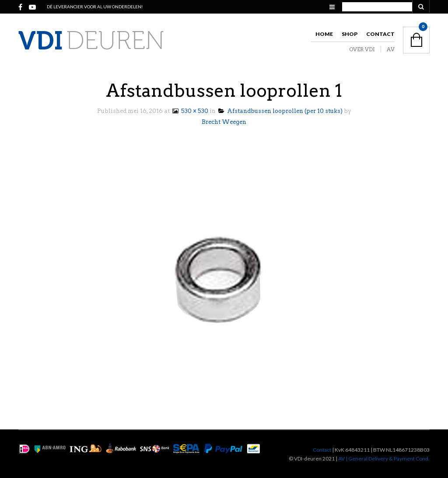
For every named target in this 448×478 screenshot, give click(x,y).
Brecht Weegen (224, 122)
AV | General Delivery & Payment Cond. (384, 459)
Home (324, 34)
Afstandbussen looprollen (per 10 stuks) (280, 111)
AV (391, 49)
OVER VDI (362, 49)
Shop (350, 34)
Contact (380, 34)
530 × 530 (190, 111)
